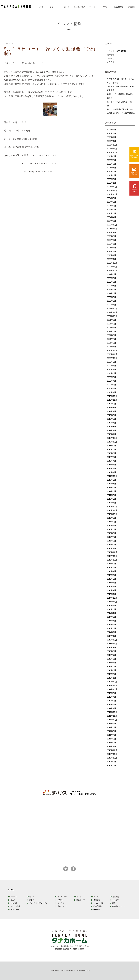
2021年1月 (111, 347)
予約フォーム (63, 906)
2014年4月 (111, 625)
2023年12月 (112, 225)
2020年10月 (112, 358)
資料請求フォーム (119, 906)
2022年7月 (111, 282)
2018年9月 (111, 446)
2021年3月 (111, 343)
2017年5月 (111, 487)
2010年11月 (112, 754)
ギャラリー (62, 903)
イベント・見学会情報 (116, 51)
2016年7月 (111, 526)
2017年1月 (111, 503)
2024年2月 (111, 221)
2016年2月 (111, 545)
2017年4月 (111, 491)
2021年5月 (111, 335)
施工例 (32, 900)
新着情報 (97, 900)
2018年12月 (112, 438)
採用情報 (97, 909)
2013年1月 (111, 678)
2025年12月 (112, 145)
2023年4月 (111, 248)
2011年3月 (111, 739)
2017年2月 (111, 499)
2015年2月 (111, 590)
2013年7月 (111, 655)
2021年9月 (111, 320)
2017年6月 (111, 484)
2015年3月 (111, 586)
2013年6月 (111, 659)
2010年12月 (112, 750)
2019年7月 (111, 411)
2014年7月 (111, 613)
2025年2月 (111, 179)
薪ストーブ (81, 900)
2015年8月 (111, 567)
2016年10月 (112, 514)
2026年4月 (111, 130)
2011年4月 (111, 735)
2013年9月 (111, 647)
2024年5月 (111, 213)
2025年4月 (111, 171)
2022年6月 (111, 286)
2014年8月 (111, 609)
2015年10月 (112, 560)
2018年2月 (111, 468)
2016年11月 (112, 510)
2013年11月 (112, 644)
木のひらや (15, 909)
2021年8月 (111, 324)
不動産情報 (118, 7)
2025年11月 (112, 149)
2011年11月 (112, 716)
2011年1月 (111, 746)
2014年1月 (111, 636)
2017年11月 (112, 476)
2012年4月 (111, 697)
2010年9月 (111, 762)
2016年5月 (111, 533)
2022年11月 (112, 267)
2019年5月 (111, 419)
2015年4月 (111, 583)
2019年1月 (111, 434)
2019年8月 (111, 408)
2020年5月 (111, 377)
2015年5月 (111, 579)
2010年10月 (112, 758)
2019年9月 (111, 404)
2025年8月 (111, 160)
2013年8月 (111, 651)
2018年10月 (112, 442)
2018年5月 (111, 457)
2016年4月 (111, 537)
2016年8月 (111, 522)
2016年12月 (112, 507)
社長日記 (111, 62)
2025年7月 (111, 164)
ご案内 (60, 900)
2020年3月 (111, 385)
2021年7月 (111, 328)
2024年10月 (112, 194)
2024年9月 (111, 198)
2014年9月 (111, 606)
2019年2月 (111, 430)
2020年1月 (111, 392)
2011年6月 (111, 727)
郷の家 (13, 900)
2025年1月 (111, 183)
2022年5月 (111, 289)
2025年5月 (111, 168)
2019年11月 (112, 400)
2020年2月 (111, 388)
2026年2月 (111, 137)
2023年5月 (111, 244)
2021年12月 (112, 309)
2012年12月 (112, 682)
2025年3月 (111, 175)
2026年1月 (111, 141)
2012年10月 (112, 689)
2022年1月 (111, 305)
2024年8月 (111, 202)
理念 (114, 903)
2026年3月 (111, 133)
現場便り (111, 58)
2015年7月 (111, 571)
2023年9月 (111, 232)
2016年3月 (111, 541)
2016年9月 (111, 518)
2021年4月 (111, 339)
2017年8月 (111, 480)
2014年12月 (112, 598)
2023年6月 (111, 240)
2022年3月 (111, 297)
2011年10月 (112, 720)
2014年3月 (111, 628)
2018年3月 (111, 465)
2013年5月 (111, 663)
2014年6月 (111, 617)
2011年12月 (112, 712)
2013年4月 (111, 666)
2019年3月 (111, 427)
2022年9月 (111, 274)
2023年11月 (112, 229)
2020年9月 (111, 362)
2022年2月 (111, 301)
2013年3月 (111, 670)
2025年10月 (112, 152)
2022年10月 (112, 270)
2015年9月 (111, 564)
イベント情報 (98, 903)
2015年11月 (112, 556)
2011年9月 (111, 724)
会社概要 (115, 900)
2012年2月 (111, 705)
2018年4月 (111, 461)
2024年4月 (111, 217)
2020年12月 (112, 350)
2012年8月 (111, 693)
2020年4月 (111, 381)
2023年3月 (111, 251)
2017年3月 (111, 495)
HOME (41, 7)
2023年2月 (111, 255)
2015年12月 (112, 552)
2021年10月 (112, 316)
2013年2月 (111, 674)
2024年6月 (111, 210)
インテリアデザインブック (39, 903)
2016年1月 (111, 548)
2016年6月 (111, 529)
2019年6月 (111, 415)
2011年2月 (111, 743)
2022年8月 (111, 278)
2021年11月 (112, 312)
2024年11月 (112, 191)
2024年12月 (112, 187)
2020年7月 (111, 369)
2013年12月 (112, 640)
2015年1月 (111, 594)
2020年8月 (111, 366)
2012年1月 (111, 708)
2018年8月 (111, 449)
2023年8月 (111, 236)
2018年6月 (111, 453)
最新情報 (111, 55)
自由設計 (14, 903)
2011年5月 (111, 731)
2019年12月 (112, 396)
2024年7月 (111, 206)
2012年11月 (112, 685)
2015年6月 (111, 575)
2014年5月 (111, 621)
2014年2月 (111, 632)
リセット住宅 (15, 906)
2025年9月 (111, 156)
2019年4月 (111, 423)
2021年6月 (111, 331)
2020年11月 (112, 354)
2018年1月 (111, 472)
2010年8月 (111, 765)
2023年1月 (111, 259)
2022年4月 (111, 293)
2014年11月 (112, 602)
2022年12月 (112, 263)
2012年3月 (111, 701)
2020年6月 (111, 373)
